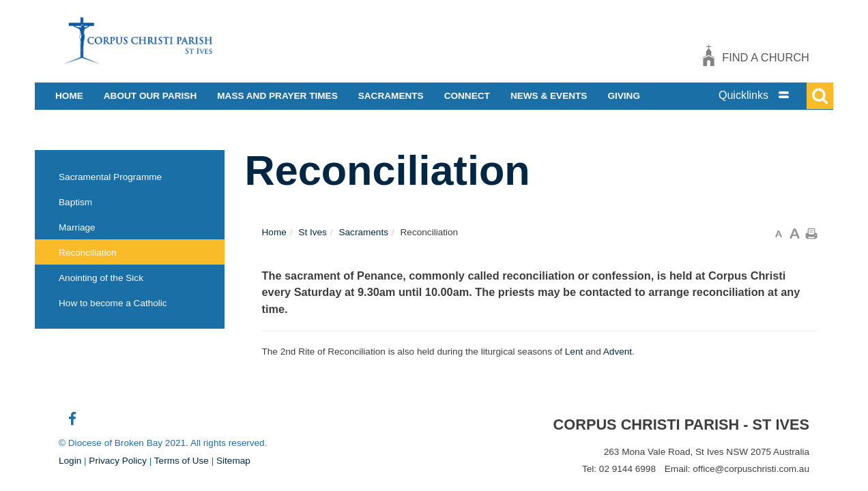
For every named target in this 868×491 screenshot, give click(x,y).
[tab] (768, 95)
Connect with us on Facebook (72, 424)
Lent (574, 352)
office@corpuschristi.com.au (751, 469)
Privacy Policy (118, 461)
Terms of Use (182, 461)
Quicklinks (743, 95)
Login (70, 461)
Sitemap (233, 461)
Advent (618, 352)
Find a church (766, 57)
